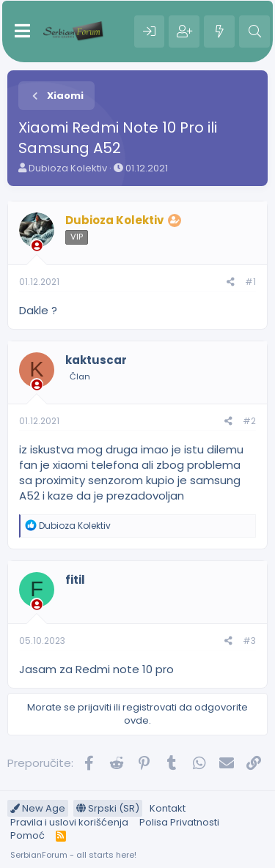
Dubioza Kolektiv (68, 168)
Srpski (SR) (108, 808)
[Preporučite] (231, 282)
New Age (38, 808)
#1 (250, 282)
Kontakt (168, 808)
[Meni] (22, 31)
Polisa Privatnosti (179, 822)
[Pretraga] (254, 31)
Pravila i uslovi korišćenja (69, 822)
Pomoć (27, 835)
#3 (249, 641)
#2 (249, 421)
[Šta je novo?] (219, 31)
